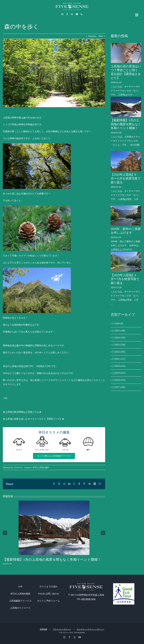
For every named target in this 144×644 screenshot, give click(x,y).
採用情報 (44, 629)
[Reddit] (64, 484)
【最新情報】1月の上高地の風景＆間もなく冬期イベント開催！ (52, 560)
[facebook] (67, 14)
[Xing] (95, 484)
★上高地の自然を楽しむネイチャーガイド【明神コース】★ (33, 419)
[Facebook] (54, 484)
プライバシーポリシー (62, 629)
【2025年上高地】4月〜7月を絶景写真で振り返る (125, 279)
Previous (92, 36)
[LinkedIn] (69, 484)
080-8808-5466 (89, 599)
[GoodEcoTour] (124, 584)
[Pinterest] (84, 484)
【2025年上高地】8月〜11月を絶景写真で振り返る (126, 179)
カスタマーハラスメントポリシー (90, 629)
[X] (59, 484)
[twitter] (72, 14)
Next (101, 36)
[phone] (82, 14)
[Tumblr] (79, 484)
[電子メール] (100, 484)
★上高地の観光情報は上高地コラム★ (22, 412)
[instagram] (62, 14)
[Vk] (90, 484)
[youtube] (77, 14)
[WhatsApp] (74, 484)
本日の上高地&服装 (41, 467)
